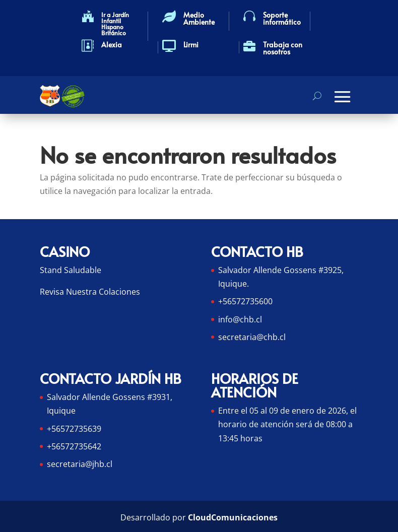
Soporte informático (282, 18)
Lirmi (191, 45)
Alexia (112, 45)
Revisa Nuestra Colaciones (90, 292)
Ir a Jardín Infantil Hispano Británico (115, 24)
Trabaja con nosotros (283, 48)
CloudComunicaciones (233, 517)
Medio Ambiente (199, 18)
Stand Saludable (71, 270)
